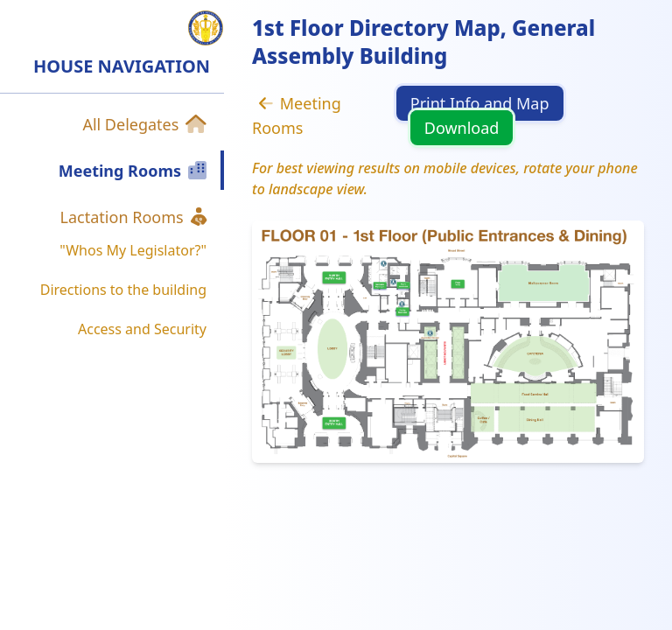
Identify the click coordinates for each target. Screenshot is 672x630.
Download (462, 128)
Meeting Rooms (297, 115)
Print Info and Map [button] (480, 103)
